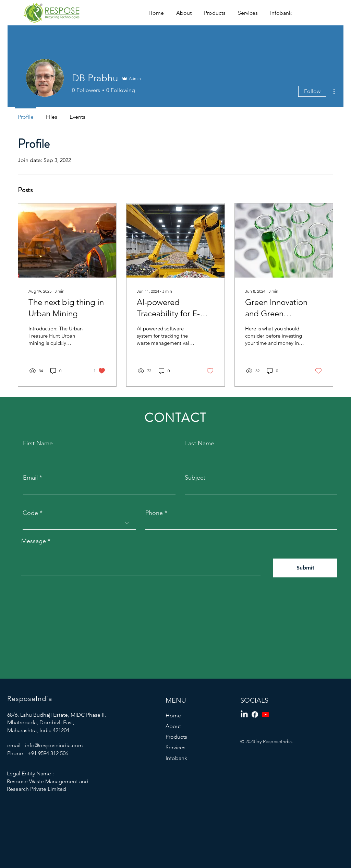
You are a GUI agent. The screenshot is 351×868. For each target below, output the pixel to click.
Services (175, 747)
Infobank (176, 758)
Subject (195, 478)
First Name (38, 443)
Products (176, 737)
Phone (154, 513)
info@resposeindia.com (54, 745)
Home (173, 715)
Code (30, 513)
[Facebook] (255, 714)
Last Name (200, 443)
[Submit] (305, 568)
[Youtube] (265, 714)
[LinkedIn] (244, 714)
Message (34, 541)
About (173, 726)
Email (30, 478)
